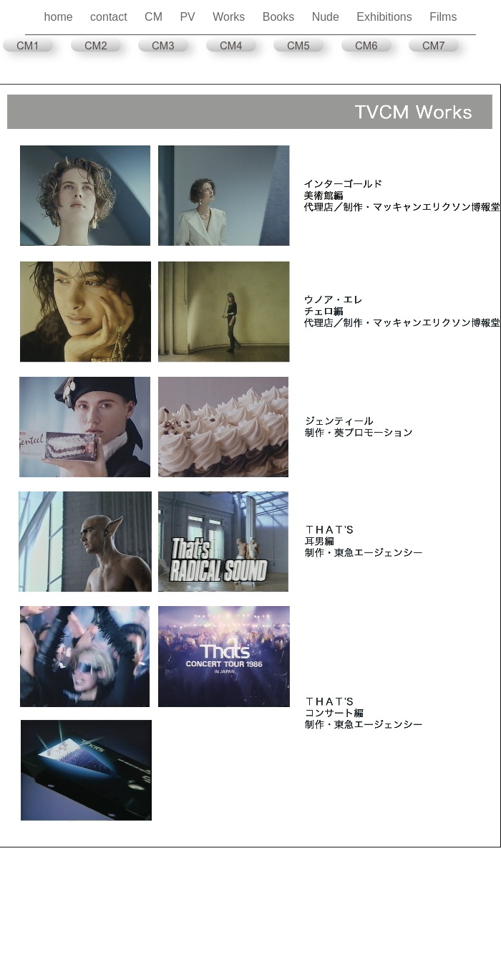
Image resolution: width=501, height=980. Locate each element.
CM (155, 17)
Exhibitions (386, 17)
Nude (327, 17)
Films (443, 17)
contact (110, 17)
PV (189, 17)
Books (280, 17)
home (60, 17)
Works (230, 17)
